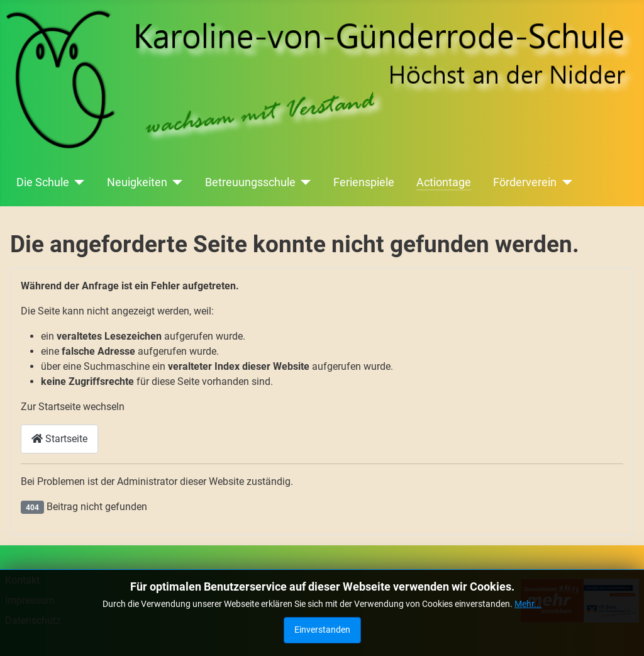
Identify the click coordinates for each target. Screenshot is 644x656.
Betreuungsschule (250, 182)
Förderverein (525, 182)
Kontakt (22, 580)
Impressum (30, 600)
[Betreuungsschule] (303, 182)
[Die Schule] (77, 182)
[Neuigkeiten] (175, 182)
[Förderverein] (564, 182)
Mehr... (528, 635)
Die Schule (43, 182)
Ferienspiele (364, 182)
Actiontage (444, 182)
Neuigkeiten (137, 182)
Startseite (59, 439)
